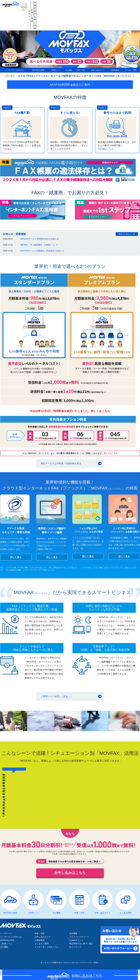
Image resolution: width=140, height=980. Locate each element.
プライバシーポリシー (79, 939)
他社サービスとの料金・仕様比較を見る (61, 465)
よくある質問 (125, 915)
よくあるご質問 (131, 71)
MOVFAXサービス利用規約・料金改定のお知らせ (42, 253)
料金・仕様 (80, 71)
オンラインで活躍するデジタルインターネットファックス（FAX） (70, 964)
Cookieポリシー (76, 942)
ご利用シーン (54, 71)
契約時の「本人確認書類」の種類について (39, 247)
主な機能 (67, 71)
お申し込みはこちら (70, 875)
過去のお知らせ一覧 (127, 236)
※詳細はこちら (106, 151)
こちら (106, 413)
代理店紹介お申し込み (97, 5)
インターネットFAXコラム (46, 949)
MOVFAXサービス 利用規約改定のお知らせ (40, 241)
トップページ (6, 935)
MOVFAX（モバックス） (13, 5)
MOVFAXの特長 (36, 71)
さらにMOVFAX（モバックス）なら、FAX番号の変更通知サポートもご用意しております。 (70, 455)
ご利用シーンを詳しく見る (54, 698)
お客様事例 (115, 71)
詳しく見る (16, 559)
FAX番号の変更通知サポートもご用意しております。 (70, 864)
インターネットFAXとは (13, 71)
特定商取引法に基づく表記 (81, 946)
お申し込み (84, 5)
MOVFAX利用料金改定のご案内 (70, 87)
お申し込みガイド (97, 71)
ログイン (70, 5)
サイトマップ (75, 949)
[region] (70, 794)
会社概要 (73, 935)
